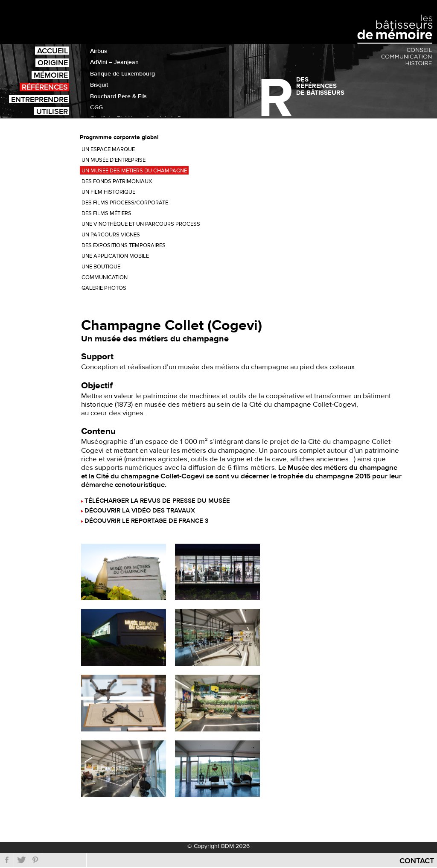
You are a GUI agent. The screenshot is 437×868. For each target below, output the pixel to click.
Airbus (99, 51)
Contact (417, 861)
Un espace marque (108, 149)
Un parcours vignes (111, 235)
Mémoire (51, 75)
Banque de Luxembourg (122, 74)
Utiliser (52, 111)
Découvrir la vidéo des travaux (140, 511)
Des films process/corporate (125, 203)
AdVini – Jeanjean (114, 62)
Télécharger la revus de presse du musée (157, 501)
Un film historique (108, 192)
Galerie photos (104, 288)
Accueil (52, 51)
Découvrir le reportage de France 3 (147, 521)
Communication (105, 277)
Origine (53, 63)
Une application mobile (115, 256)
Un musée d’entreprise (114, 160)
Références (45, 87)
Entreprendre (39, 99)
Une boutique (101, 267)
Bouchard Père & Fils (118, 96)
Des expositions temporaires (124, 245)
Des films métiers (106, 213)
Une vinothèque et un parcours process (141, 224)
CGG (96, 108)
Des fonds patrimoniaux (117, 181)
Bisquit (99, 85)
